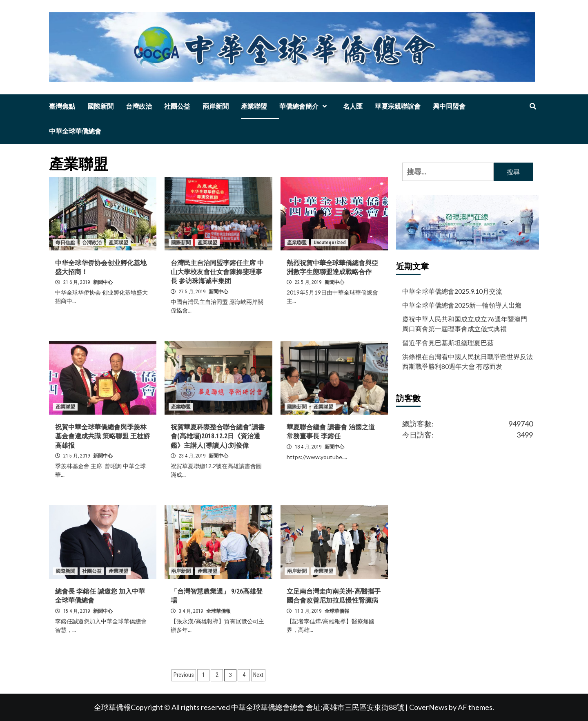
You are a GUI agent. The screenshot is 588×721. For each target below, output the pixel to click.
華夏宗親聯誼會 (398, 106)
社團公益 (177, 106)
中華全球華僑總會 (75, 131)
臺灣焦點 (62, 106)
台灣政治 (139, 106)
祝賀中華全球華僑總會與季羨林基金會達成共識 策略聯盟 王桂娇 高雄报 (102, 436)
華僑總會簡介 (305, 106)
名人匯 (353, 106)
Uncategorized (330, 243)
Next (258, 675)
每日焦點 (65, 243)
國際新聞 (100, 106)
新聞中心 (103, 282)
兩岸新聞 (216, 106)
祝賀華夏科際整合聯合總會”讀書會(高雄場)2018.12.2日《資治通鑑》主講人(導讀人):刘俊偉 (218, 436)
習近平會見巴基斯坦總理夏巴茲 (448, 343)
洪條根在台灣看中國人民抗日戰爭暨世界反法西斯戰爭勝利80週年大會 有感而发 (468, 361)
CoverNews (428, 707)
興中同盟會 (449, 106)
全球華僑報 (218, 611)
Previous (184, 675)
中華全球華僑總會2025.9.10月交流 (452, 291)
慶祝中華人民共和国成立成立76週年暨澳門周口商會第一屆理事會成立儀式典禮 (465, 324)
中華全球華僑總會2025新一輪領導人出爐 (462, 305)
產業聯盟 (254, 106)
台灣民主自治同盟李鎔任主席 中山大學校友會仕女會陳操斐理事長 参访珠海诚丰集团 (217, 272)
